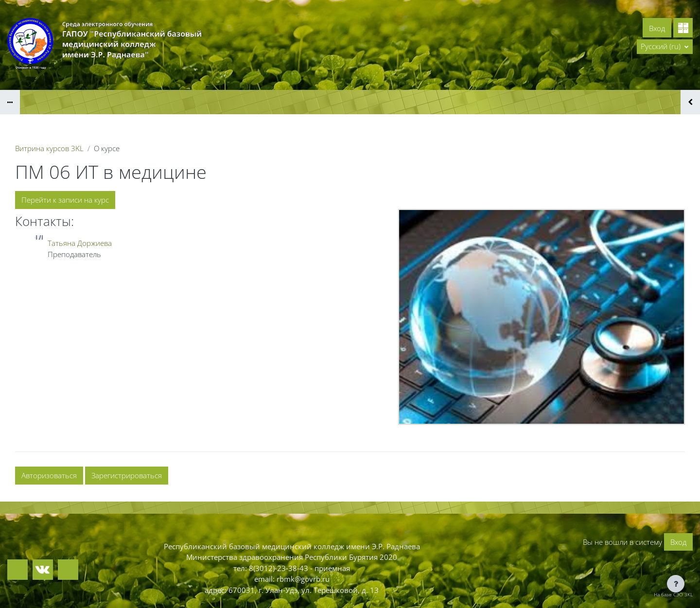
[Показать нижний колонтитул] (676, 584)
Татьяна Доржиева (80, 243)
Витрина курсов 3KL (49, 148)
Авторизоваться (49, 475)
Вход (657, 28)
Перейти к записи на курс (65, 200)
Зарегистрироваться (127, 475)
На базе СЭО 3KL (673, 594)
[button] (665, 47)
